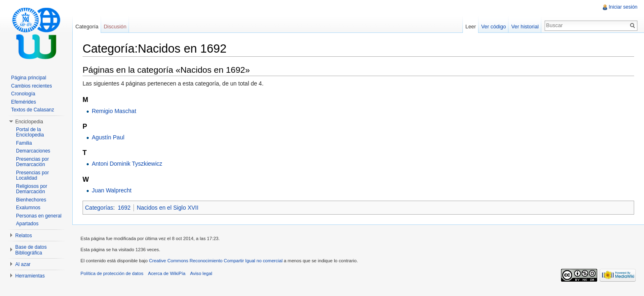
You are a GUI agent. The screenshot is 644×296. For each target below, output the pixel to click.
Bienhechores (31, 200)
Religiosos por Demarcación (32, 189)
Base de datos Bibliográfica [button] (31, 250)
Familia (24, 143)
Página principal (29, 78)
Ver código (493, 27)
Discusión (115, 27)
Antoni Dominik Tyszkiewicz (127, 164)
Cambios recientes (31, 86)
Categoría (87, 27)
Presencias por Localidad (32, 176)
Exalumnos (28, 208)
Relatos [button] (24, 236)
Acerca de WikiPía (167, 273)
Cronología (23, 94)
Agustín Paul (108, 137)
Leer (471, 27)
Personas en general (39, 216)
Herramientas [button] (30, 276)
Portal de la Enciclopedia (30, 132)
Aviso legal (201, 273)
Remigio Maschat (114, 111)
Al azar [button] (23, 264)
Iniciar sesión (623, 7)
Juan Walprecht (112, 190)
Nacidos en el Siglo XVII (168, 208)
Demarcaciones (33, 151)
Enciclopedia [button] (29, 122)
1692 (124, 208)
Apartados (27, 224)
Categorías (99, 208)
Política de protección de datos (112, 273)
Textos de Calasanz (33, 110)
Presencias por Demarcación (32, 162)
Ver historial (525, 27)
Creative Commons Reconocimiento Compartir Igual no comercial (216, 261)
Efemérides (24, 102)
